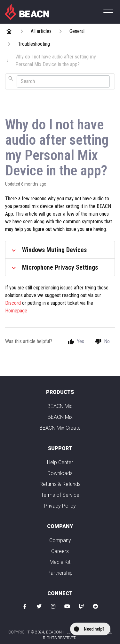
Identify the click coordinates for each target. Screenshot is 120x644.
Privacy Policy (60, 506)
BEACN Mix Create (60, 428)
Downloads (60, 473)
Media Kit (60, 562)
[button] (108, 12)
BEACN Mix (60, 417)
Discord (14, 303)
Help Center (60, 462)
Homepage (16, 311)
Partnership (60, 573)
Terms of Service (60, 495)
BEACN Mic (60, 406)
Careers (60, 551)
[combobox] (60, 81)
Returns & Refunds (60, 484)
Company (60, 540)
